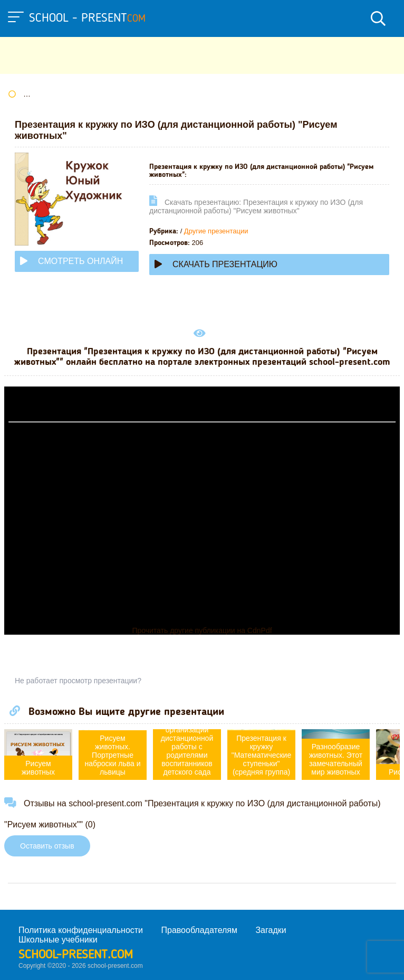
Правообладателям (200, 930)
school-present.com (76, 955)
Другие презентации (216, 231)
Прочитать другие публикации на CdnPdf (202, 630)
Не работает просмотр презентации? (78, 681)
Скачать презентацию (216, 264)
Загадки (271, 930)
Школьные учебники (58, 940)
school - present (87, 18)
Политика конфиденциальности (81, 930)
